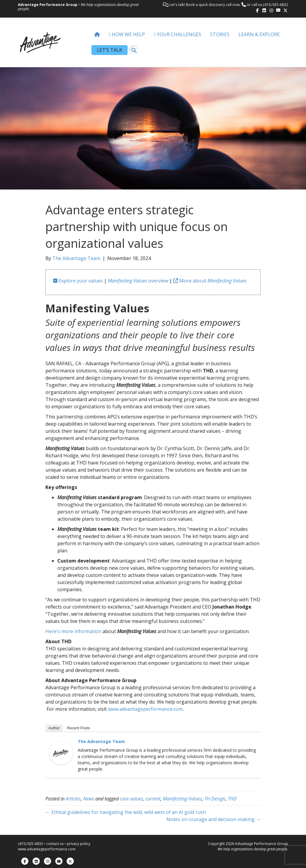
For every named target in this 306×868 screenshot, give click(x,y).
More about (210, 281)
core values (131, 799)
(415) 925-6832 (276, 5)
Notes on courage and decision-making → (214, 819)
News (89, 799)
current (153, 799)
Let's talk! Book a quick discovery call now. (205, 5)
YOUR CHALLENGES (178, 34)
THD (232, 799)
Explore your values (78, 281)
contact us (55, 844)
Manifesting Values (182, 799)
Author (54, 728)
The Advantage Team (101, 741)
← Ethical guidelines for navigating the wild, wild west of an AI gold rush (126, 812)
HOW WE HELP (127, 34)
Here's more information (73, 631)
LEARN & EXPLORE (259, 34)
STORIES (220, 34)
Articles (73, 799)
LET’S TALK (110, 50)
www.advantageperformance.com (145, 709)
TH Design (215, 799)
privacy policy (79, 844)
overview (138, 281)
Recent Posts (78, 728)
